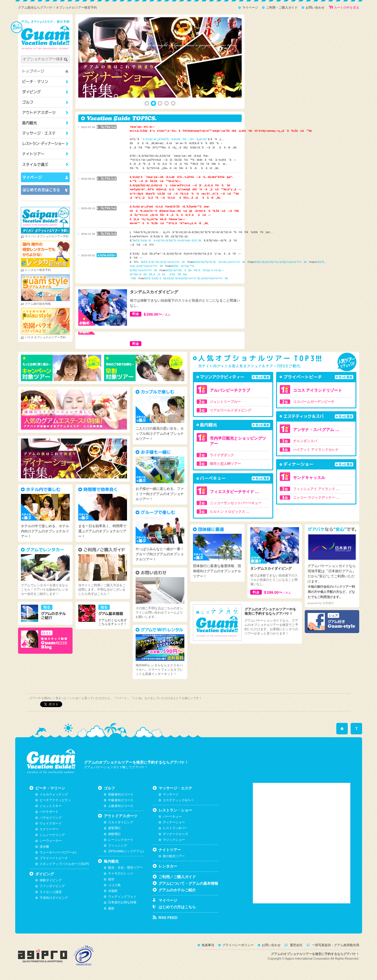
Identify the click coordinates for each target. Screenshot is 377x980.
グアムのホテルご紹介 (177, 890)
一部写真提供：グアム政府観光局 (336, 945)
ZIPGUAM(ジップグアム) (126, 851)
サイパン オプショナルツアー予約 (47, 236)
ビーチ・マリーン (45, 82)
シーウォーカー (51, 841)
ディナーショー (174, 822)
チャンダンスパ (305, 441)
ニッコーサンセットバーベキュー (236, 503)
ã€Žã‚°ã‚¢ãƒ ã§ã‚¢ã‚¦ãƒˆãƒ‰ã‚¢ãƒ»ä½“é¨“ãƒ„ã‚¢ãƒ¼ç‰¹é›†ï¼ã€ (187, 278)
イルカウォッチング (54, 794)
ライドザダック (222, 455)
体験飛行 (114, 834)
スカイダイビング (121, 822)
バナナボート (49, 812)
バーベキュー (172, 816)
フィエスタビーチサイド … (235, 492)
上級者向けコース (121, 806)
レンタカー (168, 866)
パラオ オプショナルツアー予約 (45, 337)
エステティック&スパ (178, 800)
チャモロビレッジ (121, 873)
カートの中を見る (347, 7)
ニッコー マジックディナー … (316, 498)
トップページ (45, 71)
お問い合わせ (315, 7)
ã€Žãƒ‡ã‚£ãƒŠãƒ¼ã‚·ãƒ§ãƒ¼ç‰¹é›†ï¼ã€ (281, 262)
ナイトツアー (45, 154)
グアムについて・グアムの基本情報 (188, 883)
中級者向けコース (121, 800)
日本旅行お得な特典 (122, 902)
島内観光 (45, 123)
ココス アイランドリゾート (318, 390)
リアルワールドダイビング (231, 410)
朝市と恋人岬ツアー (225, 464)
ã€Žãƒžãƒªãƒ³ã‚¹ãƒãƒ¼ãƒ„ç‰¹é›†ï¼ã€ (220, 262)
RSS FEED (168, 918)
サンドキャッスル (309, 478)
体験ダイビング (51, 880)
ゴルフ (45, 102)
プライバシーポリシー (238, 945)
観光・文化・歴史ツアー (125, 868)
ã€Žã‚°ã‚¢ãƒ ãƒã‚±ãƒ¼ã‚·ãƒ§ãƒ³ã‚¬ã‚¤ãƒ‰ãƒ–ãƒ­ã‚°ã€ (168, 240)
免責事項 (208, 945)
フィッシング (118, 845)
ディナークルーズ (175, 834)
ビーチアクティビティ (55, 800)
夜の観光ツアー (174, 856)
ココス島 (114, 885)
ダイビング (45, 92)
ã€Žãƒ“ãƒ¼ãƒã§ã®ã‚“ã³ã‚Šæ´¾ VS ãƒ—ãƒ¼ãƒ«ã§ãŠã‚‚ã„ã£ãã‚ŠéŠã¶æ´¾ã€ (177, 274)
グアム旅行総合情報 (38, 304)
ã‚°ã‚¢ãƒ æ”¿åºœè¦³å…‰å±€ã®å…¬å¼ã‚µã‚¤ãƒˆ (175, 139)
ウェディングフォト (122, 896)
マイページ (250, 7)
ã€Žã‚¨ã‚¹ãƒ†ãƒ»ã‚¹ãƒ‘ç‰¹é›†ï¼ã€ (164, 262)
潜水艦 (44, 847)
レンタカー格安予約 (38, 270)
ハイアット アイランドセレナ (316, 450)
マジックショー (174, 840)
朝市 (111, 879)
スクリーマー (49, 829)
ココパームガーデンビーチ (314, 402)
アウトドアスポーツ (45, 113)
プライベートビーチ (54, 858)
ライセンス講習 (51, 892)
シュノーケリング (52, 835)
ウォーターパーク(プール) (58, 852)
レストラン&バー (175, 828)
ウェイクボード (51, 823)
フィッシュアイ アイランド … (316, 489)
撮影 (111, 908)
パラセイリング (51, 818)
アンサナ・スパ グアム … (316, 430)
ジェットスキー (51, 806)
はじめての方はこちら (177, 907)
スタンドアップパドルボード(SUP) (64, 864)
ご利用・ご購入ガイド (282, 7)
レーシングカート (121, 840)
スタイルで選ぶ (45, 164)
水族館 (113, 891)
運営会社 (296, 945)
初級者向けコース (121, 794)
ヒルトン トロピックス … (230, 512)
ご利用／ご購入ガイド (177, 877)
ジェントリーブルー (225, 402)
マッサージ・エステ (45, 133)
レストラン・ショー (45, 144)
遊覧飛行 (114, 828)
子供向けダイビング (54, 898)
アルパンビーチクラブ (230, 390)
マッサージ (171, 794)
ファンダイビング (52, 886)
